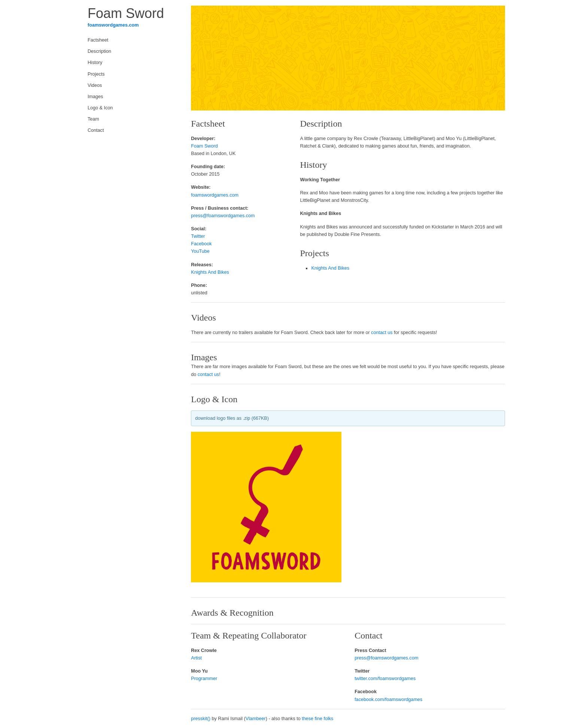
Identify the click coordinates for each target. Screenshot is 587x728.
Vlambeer (256, 719)
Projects (96, 74)
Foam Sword (204, 146)
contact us (382, 333)
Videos (95, 85)
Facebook (201, 244)
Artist (196, 658)
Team (93, 119)
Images (95, 97)
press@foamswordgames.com (223, 216)
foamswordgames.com (113, 25)
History (95, 63)
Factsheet (98, 40)
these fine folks (317, 719)
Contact (96, 130)
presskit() (201, 719)
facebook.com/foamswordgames (388, 700)
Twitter (198, 236)
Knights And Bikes (210, 272)
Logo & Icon (100, 108)
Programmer (204, 679)
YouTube (200, 251)
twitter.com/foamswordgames (385, 679)
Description (99, 51)
